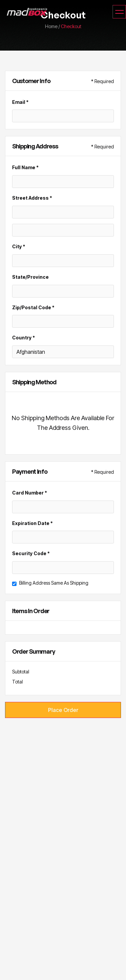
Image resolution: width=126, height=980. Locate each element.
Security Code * (31, 553)
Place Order (63, 710)
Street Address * (32, 198)
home (51, 26)
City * (19, 246)
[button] (119, 12)
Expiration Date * (32, 523)
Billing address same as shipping (54, 583)
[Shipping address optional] (63, 230)
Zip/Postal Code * (33, 307)
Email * (20, 102)
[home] (25, 12)
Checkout (71, 26)
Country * (24, 338)
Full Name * (25, 167)
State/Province (30, 277)
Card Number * (30, 493)
